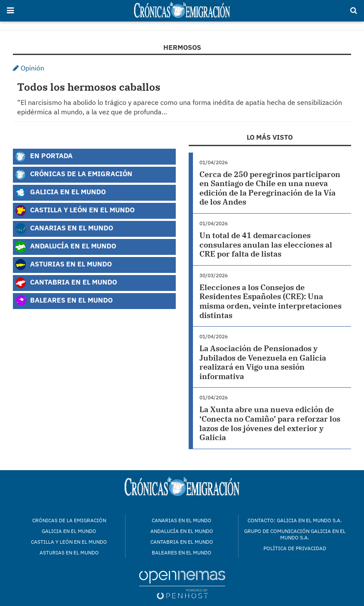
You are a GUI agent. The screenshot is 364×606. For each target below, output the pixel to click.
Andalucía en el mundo (182, 531)
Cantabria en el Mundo (66, 283)
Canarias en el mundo (182, 520)
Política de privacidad (295, 548)
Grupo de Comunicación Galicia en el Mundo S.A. (295, 534)
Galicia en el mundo (69, 531)
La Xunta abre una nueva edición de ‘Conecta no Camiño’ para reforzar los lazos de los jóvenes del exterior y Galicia (270, 423)
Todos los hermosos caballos (89, 87)
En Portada (44, 156)
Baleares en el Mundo (64, 301)
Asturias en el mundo (69, 552)
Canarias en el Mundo (64, 229)
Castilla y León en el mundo (69, 542)
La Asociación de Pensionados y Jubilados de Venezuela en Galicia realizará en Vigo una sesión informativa (263, 362)
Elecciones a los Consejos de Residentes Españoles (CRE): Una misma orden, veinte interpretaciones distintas (271, 301)
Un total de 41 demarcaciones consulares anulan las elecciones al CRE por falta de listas (266, 245)
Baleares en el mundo (182, 552)
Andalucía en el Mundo (65, 247)
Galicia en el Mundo (60, 193)
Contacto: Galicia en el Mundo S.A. (295, 520)
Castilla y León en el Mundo (75, 211)
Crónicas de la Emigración (73, 174)
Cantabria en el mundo (182, 542)
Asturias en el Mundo (63, 265)
